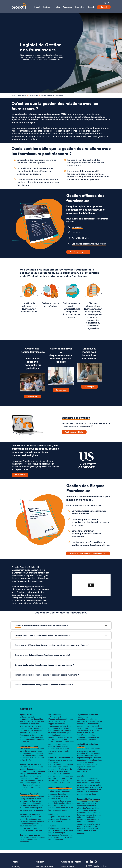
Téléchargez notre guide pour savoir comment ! (88, 553)
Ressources (68, 7)
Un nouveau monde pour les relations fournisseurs (89, 354)
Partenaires (80, 7)
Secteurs (47, 7)
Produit (37, 7)
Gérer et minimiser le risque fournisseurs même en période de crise (61, 355)
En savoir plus (33, 397)
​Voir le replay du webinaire (74, 432)
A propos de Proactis (71, 862)
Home (13, 96)
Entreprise (92, 7)
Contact (104, 7)
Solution (57, 7)
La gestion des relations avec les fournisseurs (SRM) (40, 114)
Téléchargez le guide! (78, 252)
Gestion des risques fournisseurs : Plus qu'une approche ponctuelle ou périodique (33, 358)
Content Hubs (33, 96)
